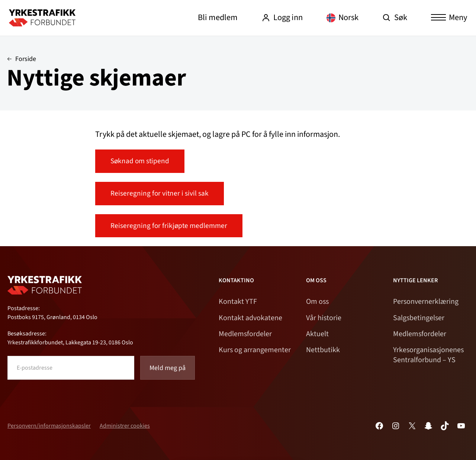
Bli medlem (218, 17)
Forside (26, 59)
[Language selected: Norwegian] (342, 18)
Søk (395, 17)
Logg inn (282, 17)
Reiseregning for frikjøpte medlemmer (169, 226)
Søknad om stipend (140, 161)
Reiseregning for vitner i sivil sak (160, 193)
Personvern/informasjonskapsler (49, 426)
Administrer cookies (125, 426)
